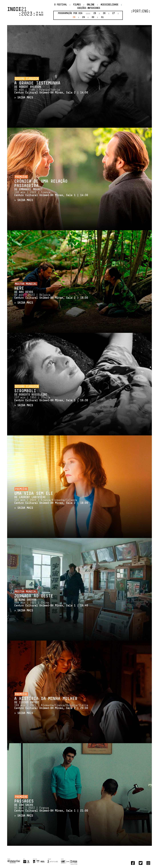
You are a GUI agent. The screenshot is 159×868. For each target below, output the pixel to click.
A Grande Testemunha (37, 83)
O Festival (61, 5)
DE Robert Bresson (28, 87)
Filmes (77, 5)
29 (83, 17)
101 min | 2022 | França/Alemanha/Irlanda (51, 502)
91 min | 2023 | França (51, 809)
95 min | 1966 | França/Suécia (51, 91)
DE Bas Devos (24, 292)
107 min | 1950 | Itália (51, 399)
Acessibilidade (109, 5)
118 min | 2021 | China (51, 604)
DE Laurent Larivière (30, 497)
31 (102, 17)
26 (104, 13)
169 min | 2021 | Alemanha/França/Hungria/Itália (51, 707)
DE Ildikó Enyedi (27, 703)
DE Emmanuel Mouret (28, 190)
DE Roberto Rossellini (31, 395)
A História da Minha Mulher (46, 699)
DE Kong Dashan (25, 600)
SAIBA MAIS (25, 98)
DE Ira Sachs (24, 805)
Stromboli (25, 391)
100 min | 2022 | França (51, 194)
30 (93, 17)
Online (91, 5)
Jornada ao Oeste (34, 596)
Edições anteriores (89, 8)
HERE (19, 289)
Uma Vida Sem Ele (34, 494)
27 (114, 13)
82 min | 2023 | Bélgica (51, 297)
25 (95, 13)
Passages (24, 802)
